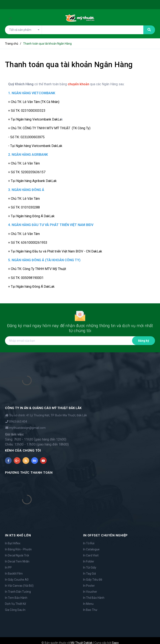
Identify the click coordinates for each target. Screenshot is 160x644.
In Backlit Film (14, 574)
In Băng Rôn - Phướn (18, 549)
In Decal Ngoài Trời (17, 555)
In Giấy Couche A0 (17, 580)
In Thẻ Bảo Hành (94, 598)
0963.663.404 (18, 422)
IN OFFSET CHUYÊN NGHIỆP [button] (105, 535)
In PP (8, 567)
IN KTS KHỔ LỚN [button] (18, 535)
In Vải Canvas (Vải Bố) (19, 586)
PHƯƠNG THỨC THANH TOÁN (29, 473)
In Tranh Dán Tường (18, 592)
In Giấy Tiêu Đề (93, 580)
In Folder (89, 561)
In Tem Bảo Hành (16, 598)
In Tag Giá (89, 574)
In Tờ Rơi (89, 543)
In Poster (89, 586)
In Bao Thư (90, 610)
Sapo (115, 638)
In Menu (88, 604)
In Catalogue (91, 549)
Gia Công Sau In (15, 610)
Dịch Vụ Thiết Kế (15, 604)
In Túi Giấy (90, 567)
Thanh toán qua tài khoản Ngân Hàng (69, 65)
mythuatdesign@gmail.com (27, 428)
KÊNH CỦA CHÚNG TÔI (23, 451)
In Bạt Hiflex (13, 543)
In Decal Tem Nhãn (17, 561)
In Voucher (90, 592)
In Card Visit (91, 555)
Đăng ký (144, 341)
